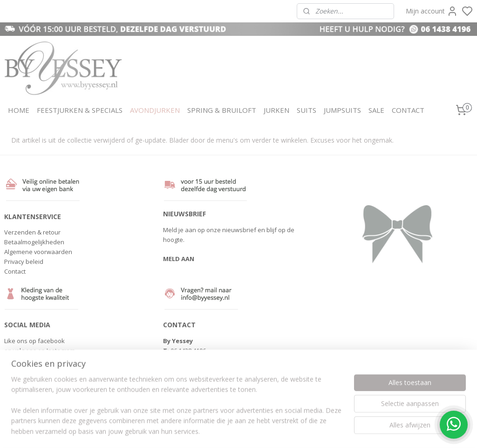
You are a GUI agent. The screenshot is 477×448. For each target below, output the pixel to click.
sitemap (264, 431)
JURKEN (276, 110)
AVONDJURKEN (155, 110)
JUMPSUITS (342, 110)
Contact (15, 271)
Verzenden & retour (32, 232)
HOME (19, 110)
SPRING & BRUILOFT (222, 110)
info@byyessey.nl (195, 360)
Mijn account (432, 11)
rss (284, 431)
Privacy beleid (24, 262)
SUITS (307, 110)
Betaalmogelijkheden (34, 242)
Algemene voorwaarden (38, 252)
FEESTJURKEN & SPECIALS (80, 110)
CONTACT (408, 110)
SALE (376, 110)
